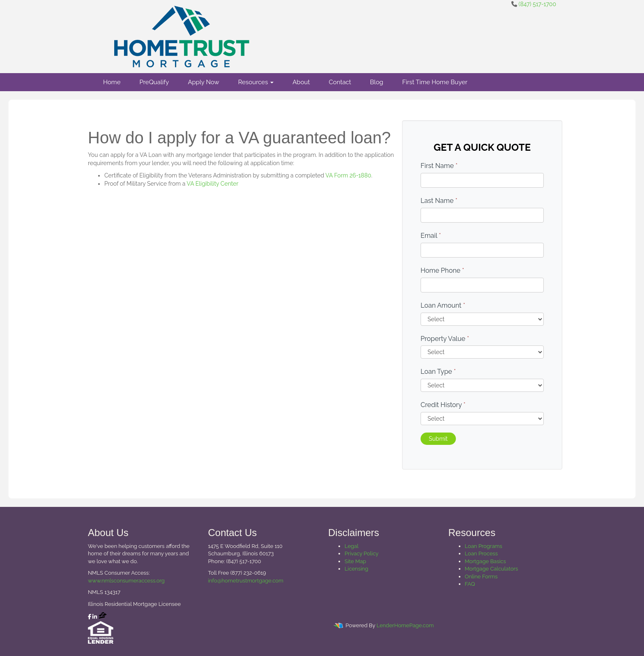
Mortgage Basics (485, 561)
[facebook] (90, 617)
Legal (352, 546)
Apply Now (203, 82)
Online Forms (481, 577)
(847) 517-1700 (537, 4)
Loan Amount (443, 305)
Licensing (356, 569)
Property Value (445, 339)
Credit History (443, 405)
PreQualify (154, 82)
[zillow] (103, 617)
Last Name (439, 201)
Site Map (355, 561)
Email (431, 236)
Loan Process (482, 554)
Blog (377, 82)
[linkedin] (95, 617)
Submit (438, 439)
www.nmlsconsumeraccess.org (126, 581)
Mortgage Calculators (492, 569)
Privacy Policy (362, 554)
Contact (340, 82)
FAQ (470, 584)
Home (112, 82)
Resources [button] (256, 82)
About (301, 82)
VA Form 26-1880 (348, 175)
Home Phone (442, 270)
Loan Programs (484, 546)
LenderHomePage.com (405, 625)
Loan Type (438, 372)
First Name (439, 166)
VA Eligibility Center (212, 184)
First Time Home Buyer (435, 82)
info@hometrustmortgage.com (246, 581)
